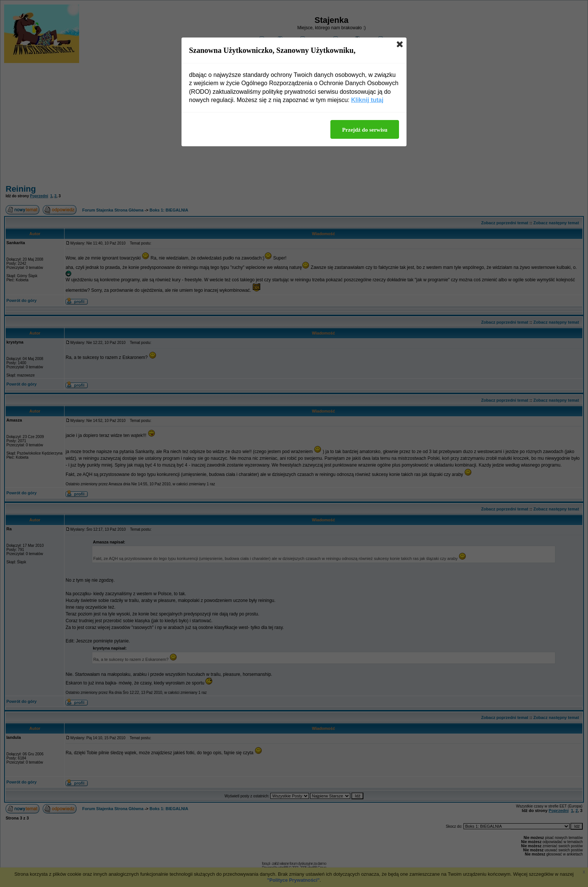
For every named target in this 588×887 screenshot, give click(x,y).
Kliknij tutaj (367, 100)
